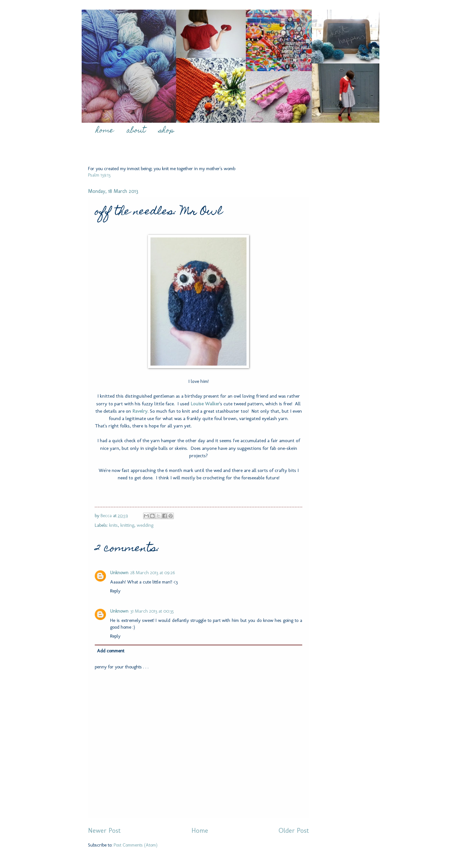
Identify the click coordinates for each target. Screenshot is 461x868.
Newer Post (104, 831)
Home (200, 831)
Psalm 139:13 (99, 175)
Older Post (294, 831)
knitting (127, 525)
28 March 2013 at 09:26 (153, 573)
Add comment (111, 651)
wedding (145, 525)
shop (166, 131)
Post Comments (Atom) (136, 845)
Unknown (119, 573)
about (136, 131)
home (105, 131)
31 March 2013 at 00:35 (152, 611)
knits (113, 525)
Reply (115, 591)
